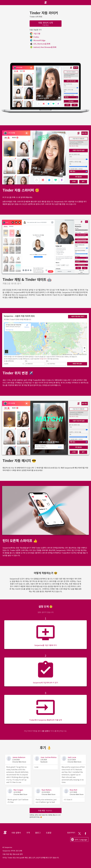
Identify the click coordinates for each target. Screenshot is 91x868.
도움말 (49, 833)
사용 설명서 (45, 731)
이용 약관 (6, 854)
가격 (28, 833)
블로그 (38, 833)
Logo (5, 831)
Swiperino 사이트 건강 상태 (12, 851)
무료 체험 (45, 810)
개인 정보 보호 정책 (16, 854)
